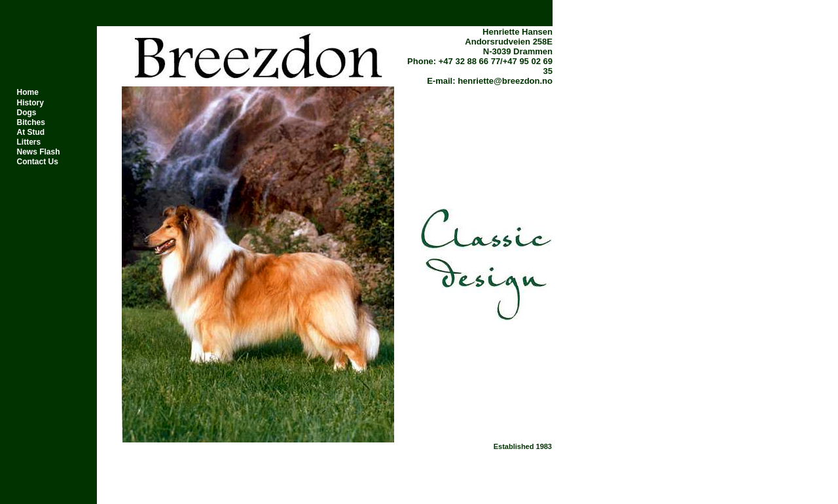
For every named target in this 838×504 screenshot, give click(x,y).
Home (28, 92)
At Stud (31, 132)
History (30, 103)
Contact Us (38, 162)
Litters (29, 142)
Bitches (31, 122)
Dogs (27, 113)
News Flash (39, 152)
